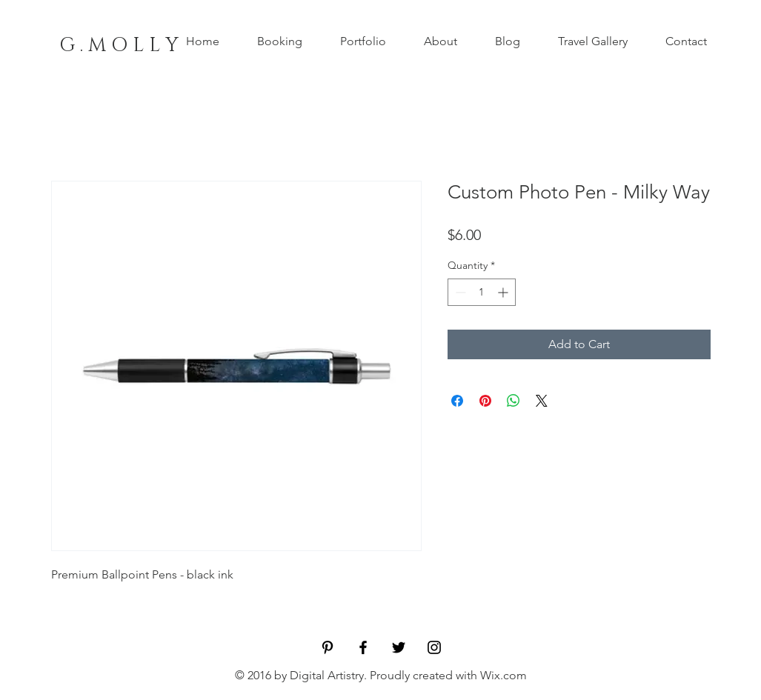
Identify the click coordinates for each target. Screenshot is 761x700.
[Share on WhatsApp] (514, 401)
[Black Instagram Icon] (434, 647)
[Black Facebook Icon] (363, 647)
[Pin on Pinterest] (485, 401)
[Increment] (504, 292)
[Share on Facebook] (457, 401)
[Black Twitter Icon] (399, 647)
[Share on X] (542, 401)
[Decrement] (459, 292)
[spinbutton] (482, 292)
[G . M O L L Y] (119, 46)
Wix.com (504, 675)
